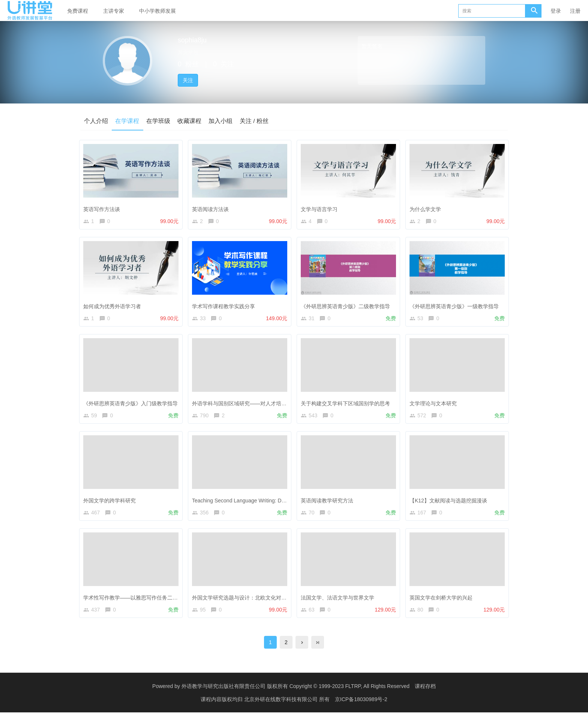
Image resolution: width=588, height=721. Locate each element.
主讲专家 (114, 11)
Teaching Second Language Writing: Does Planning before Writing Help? (278, 504)
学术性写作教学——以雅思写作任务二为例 (135, 603)
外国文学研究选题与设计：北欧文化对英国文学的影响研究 (262, 603)
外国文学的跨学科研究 (111, 504)
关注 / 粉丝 (256, 121)
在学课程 (127, 121)
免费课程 (78, 11)
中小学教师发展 (157, 11)
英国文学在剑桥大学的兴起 (443, 603)
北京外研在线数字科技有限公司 (282, 708)
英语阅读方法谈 (212, 208)
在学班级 (159, 121)
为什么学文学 (427, 208)
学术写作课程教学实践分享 (225, 306)
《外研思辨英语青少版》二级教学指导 (347, 306)
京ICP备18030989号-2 (361, 708)
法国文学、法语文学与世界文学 (339, 603)
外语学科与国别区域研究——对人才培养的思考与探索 (257, 405)
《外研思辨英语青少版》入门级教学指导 (132, 405)
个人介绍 (96, 121)
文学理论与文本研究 (435, 405)
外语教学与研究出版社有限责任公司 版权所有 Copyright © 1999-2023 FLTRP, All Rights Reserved (295, 695)
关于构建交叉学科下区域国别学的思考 (347, 405)
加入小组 (222, 121)
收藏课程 (190, 121)
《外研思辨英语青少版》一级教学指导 (456, 306)
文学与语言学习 (321, 208)
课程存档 (425, 695)
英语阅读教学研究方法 (329, 504)
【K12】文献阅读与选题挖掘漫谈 (450, 504)
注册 (575, 11)
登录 (556, 11)
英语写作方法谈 (103, 208)
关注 (188, 80)
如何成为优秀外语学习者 (114, 306)
